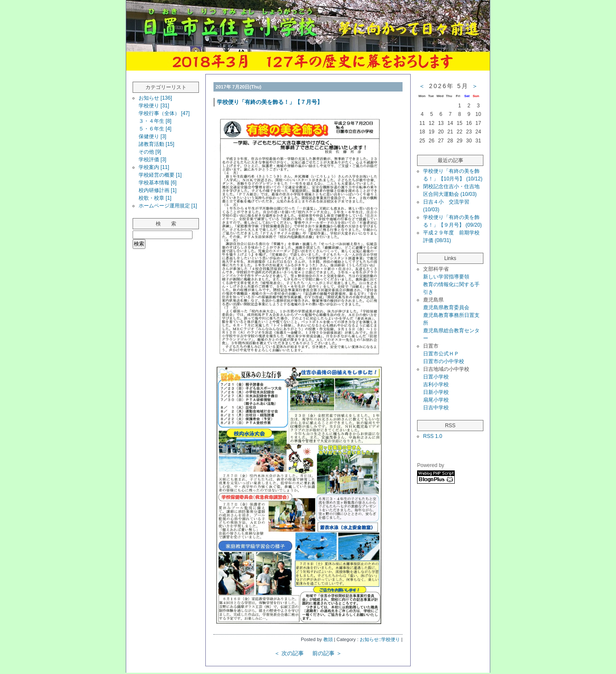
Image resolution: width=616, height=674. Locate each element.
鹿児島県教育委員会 (446, 307)
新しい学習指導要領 (446, 277)
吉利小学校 (436, 384)
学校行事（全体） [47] (164, 113)
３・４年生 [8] (155, 121)
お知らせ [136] (155, 98)
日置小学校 (436, 377)
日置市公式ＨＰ (441, 354)
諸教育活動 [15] (156, 144)
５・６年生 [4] (155, 129)
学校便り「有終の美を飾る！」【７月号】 (270, 102)
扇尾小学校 (436, 400)
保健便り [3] (153, 136)
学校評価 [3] (153, 160)
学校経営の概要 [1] (160, 175)
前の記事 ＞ (327, 653)
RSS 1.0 (433, 436)
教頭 (328, 639)
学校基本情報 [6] (158, 183)
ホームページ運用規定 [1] (168, 206)
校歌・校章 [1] (155, 198)
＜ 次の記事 (289, 653)
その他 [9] (150, 152)
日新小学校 (436, 392)
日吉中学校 (436, 408)
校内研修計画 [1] (158, 190)
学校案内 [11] (154, 167)
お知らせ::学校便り (380, 639)
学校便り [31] (154, 106)
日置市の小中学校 (444, 361)
